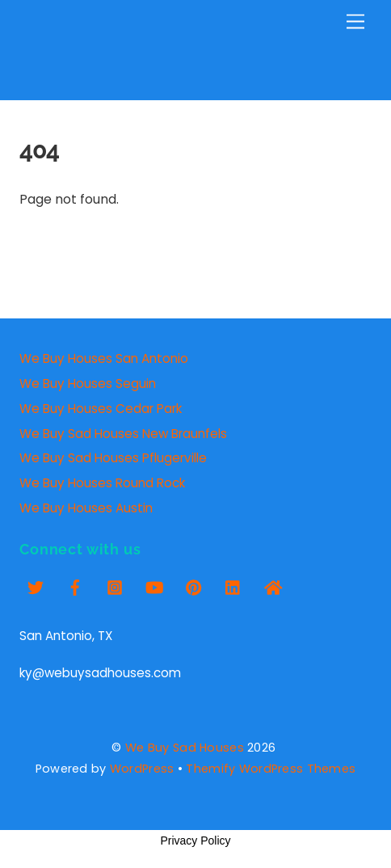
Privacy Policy (195, 841)
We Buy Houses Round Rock (102, 483)
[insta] (115, 586)
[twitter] (36, 586)
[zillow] (273, 586)
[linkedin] (233, 586)
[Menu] (355, 22)
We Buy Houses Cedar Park (101, 409)
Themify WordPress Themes (271, 769)
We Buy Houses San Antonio (104, 358)
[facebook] (75, 586)
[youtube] (154, 586)
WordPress (142, 769)
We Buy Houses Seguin (88, 383)
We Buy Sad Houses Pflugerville (113, 458)
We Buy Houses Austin (86, 508)
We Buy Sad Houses (185, 748)
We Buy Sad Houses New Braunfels (123, 434)
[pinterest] (194, 586)
